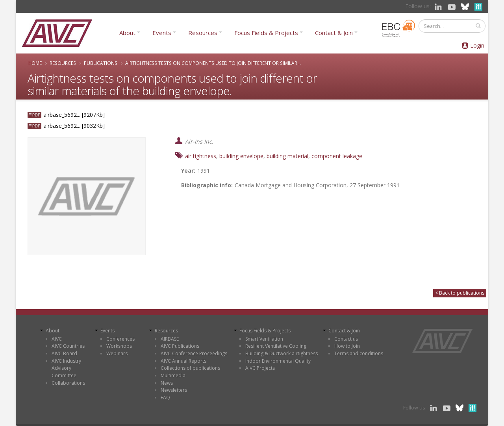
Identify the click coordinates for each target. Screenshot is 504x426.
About (127, 33)
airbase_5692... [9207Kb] (74, 115)
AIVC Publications (180, 346)
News (167, 383)
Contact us (346, 339)
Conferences (120, 339)
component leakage (337, 156)
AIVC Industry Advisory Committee (66, 368)
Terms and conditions (359, 353)
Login (477, 45)
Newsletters (174, 390)
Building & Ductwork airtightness (282, 353)
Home (35, 63)
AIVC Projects (260, 368)
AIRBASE (170, 339)
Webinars (117, 353)
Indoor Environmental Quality (278, 361)
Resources (203, 33)
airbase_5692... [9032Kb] (74, 126)
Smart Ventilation (264, 339)
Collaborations (68, 383)
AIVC (57, 339)
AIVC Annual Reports (183, 361)
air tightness (201, 156)
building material (287, 156)
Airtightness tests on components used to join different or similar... (213, 63)
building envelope (241, 156)
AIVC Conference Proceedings (194, 353)
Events (162, 33)
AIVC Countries (68, 346)
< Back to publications (460, 293)
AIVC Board (64, 353)
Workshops (119, 346)
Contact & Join (334, 33)
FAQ (165, 397)
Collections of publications (190, 368)
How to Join (347, 346)
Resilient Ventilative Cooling (276, 346)
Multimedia (173, 375)
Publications (101, 63)
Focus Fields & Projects (266, 33)
